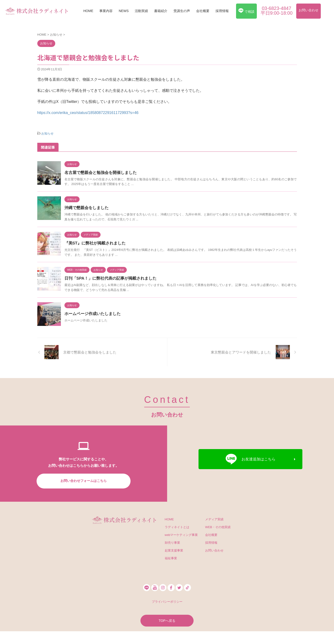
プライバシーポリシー (167, 601)
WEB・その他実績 (218, 526)
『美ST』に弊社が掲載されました (93, 242)
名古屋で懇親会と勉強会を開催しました (98, 172)
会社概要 (203, 11)
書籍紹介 (161, 11)
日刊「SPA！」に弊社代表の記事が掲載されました (108, 278)
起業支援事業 (174, 550)
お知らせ (47, 133)
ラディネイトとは (177, 526)
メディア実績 (214, 519)
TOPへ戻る (167, 619)
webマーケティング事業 (181, 534)
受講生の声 (182, 11)
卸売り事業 (172, 542)
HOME (88, 11)
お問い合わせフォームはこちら (84, 480)
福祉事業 (171, 558)
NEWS (124, 11)
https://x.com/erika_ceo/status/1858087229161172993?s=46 (88, 113)
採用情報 (222, 11)
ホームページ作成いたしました (91, 313)
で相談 (246, 11)
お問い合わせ (309, 10)
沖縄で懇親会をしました (85, 207)
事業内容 (106, 11)
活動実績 (141, 11)
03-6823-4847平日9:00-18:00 (277, 11)
